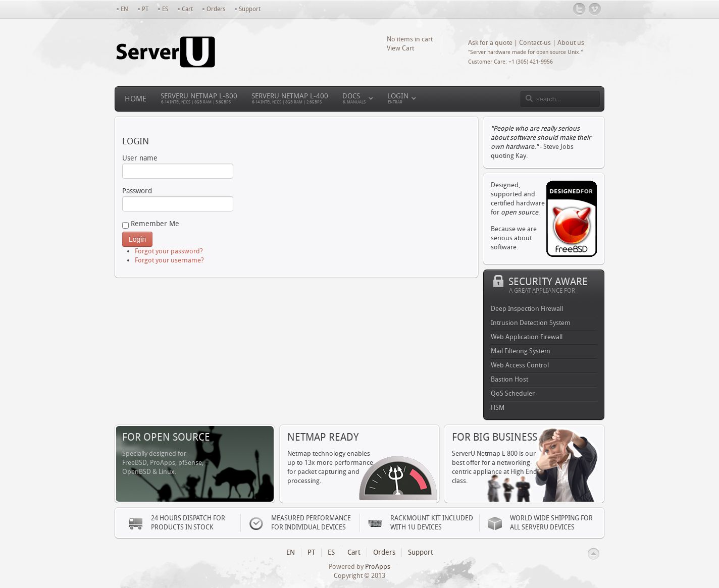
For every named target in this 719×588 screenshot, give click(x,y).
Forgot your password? (169, 251)
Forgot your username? (169, 260)
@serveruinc (579, 9)
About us (571, 43)
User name (178, 166)
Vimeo (595, 9)
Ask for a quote (490, 43)
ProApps (378, 567)
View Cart (400, 48)
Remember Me (151, 224)
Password (178, 199)
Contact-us (535, 43)
